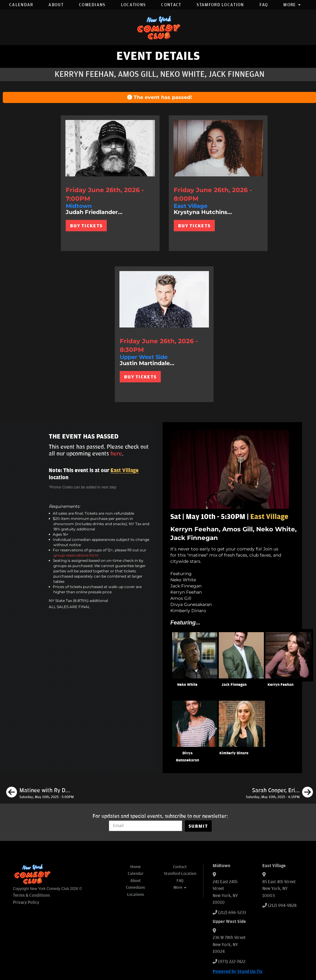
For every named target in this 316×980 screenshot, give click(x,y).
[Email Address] (146, 826)
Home (135, 867)
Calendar (21, 5)
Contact (171, 5)
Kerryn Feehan (281, 685)
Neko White (187, 685)
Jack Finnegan (234, 685)
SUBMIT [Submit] (198, 826)
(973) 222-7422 (232, 962)
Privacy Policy (26, 902)
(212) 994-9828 (282, 906)
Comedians (92, 5)
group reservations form (76, 555)
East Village (125, 471)
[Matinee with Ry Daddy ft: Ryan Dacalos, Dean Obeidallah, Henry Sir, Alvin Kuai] (40, 793)
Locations (133, 5)
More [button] (292, 5)
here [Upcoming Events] (116, 454)
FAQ (264, 5)
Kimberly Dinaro (234, 753)
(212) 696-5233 (232, 913)
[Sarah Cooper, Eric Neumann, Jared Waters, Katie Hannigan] (279, 793)
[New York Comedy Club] (158, 27)
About (56, 5)
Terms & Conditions (31, 895)
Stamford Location (220, 5)
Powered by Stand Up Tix (238, 972)
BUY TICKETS (86, 226)
